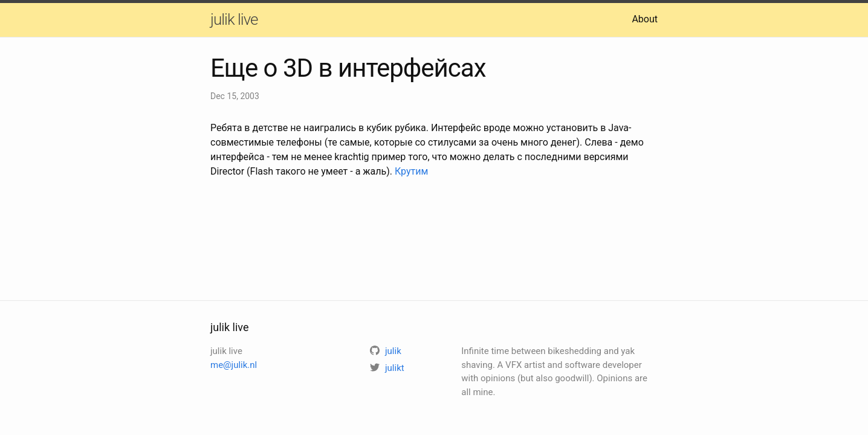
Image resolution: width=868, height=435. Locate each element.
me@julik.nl (234, 365)
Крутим (411, 171)
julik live (234, 19)
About (645, 19)
